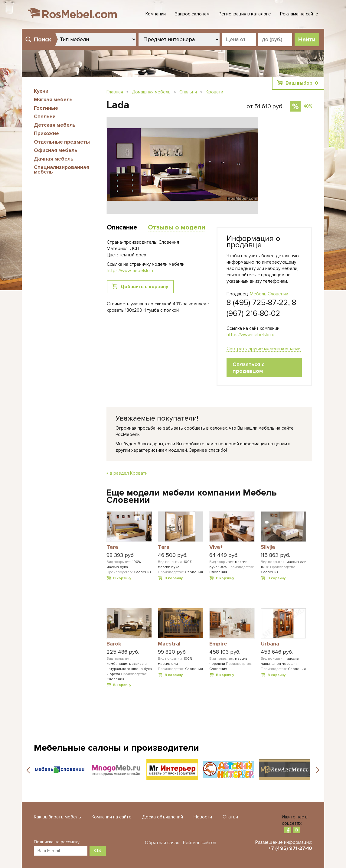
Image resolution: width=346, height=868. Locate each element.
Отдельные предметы (62, 142)
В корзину (122, 578)
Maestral (169, 644)
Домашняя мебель (151, 92)
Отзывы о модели (176, 228)
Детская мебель (55, 125)
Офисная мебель (56, 150)
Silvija (268, 547)
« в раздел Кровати (127, 473)
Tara (112, 547)
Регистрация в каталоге (245, 14)
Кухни (41, 91)
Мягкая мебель (53, 100)
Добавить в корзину (144, 287)
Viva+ (216, 547)
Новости (203, 817)
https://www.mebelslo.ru (250, 335)
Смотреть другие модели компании (264, 349)
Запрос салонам (192, 14)
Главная (115, 92)
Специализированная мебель (62, 170)
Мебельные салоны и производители (116, 748)
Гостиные (46, 108)
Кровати (214, 92)
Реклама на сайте (299, 14)
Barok (114, 644)
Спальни (45, 117)
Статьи (230, 817)
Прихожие (46, 133)
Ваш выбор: (302, 83)
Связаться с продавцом (248, 368)
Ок (98, 850)
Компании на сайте (112, 817)
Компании (156, 14)
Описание (122, 228)
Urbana (270, 644)
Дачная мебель (54, 159)
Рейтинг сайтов (200, 843)
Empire (218, 644)
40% (308, 106)
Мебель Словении (269, 294)
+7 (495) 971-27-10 (290, 848)
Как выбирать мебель (57, 817)
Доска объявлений (163, 817)
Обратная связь (162, 843)
